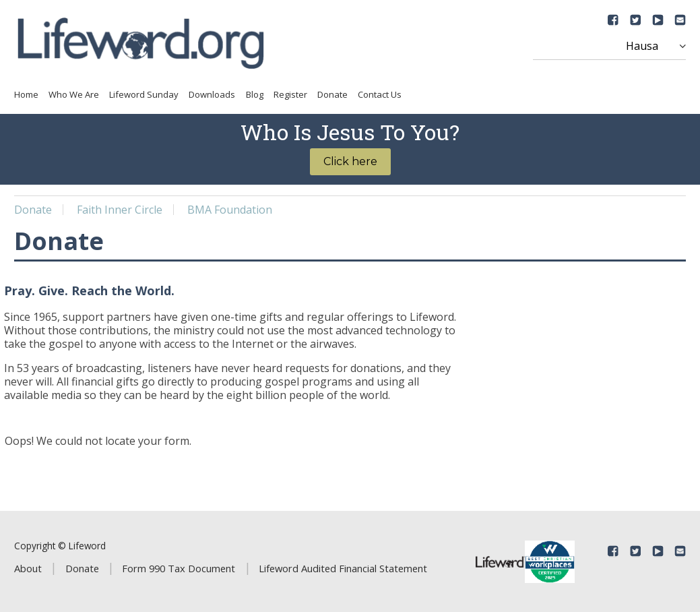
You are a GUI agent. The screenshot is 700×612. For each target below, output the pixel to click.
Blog (255, 94)
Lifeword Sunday (144, 94)
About (28, 568)
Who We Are (74, 94)
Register (290, 94)
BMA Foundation (230, 210)
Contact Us (380, 94)
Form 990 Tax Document (179, 568)
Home (26, 94)
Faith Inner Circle (120, 210)
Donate (332, 94)
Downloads (212, 94)
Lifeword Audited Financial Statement (343, 568)
